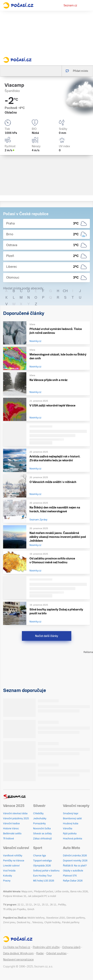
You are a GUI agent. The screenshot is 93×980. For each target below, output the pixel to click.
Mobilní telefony (36, 918)
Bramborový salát (72, 819)
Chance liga (40, 856)
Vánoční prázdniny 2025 (16, 819)
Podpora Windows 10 (15, 896)
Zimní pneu (9, 922)
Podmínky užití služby (46, 947)
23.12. (29, 905)
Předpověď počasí (43, 892)
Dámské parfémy (76, 918)
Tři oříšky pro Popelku (14, 909)
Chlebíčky (38, 813)
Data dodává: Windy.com (18, 953)
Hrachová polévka (73, 839)
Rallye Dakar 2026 (73, 881)
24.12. (37, 905)
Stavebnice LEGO (56, 918)
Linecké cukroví (11, 866)
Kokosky (8, 876)
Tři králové (9, 839)
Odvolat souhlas (56, 953)
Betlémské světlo (12, 834)
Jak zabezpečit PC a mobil (42, 896)
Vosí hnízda (9, 871)
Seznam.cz (70, 5)
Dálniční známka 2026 (75, 856)
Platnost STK (70, 876)
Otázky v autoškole (73, 871)
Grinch (31, 909)
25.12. (45, 905)
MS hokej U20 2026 (44, 881)
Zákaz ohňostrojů (42, 839)
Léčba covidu (62, 892)
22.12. (21, 905)
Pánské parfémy (71, 922)
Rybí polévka (70, 834)
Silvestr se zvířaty (42, 834)
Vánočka (68, 829)
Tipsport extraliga (42, 861)
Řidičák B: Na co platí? (75, 866)
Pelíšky (62, 905)
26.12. (53, 905)
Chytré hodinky (52, 922)
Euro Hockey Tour (42, 876)
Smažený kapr (71, 813)
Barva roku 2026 (79, 892)
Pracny (7, 881)
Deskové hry (24, 922)
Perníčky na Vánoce (14, 861)
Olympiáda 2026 (42, 866)
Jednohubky (40, 819)
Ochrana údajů (71, 947)
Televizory (37, 922)
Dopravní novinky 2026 (75, 861)
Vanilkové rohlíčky (13, 856)
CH (65, 291)
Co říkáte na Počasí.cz (17, 947)
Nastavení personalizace (18, 960)
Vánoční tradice (11, 824)
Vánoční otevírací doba (15, 813)
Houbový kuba (71, 824)
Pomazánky (39, 824)
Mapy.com (27, 892)
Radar (40, 953)
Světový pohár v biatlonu (46, 871)
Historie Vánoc (11, 829)
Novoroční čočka (42, 829)
